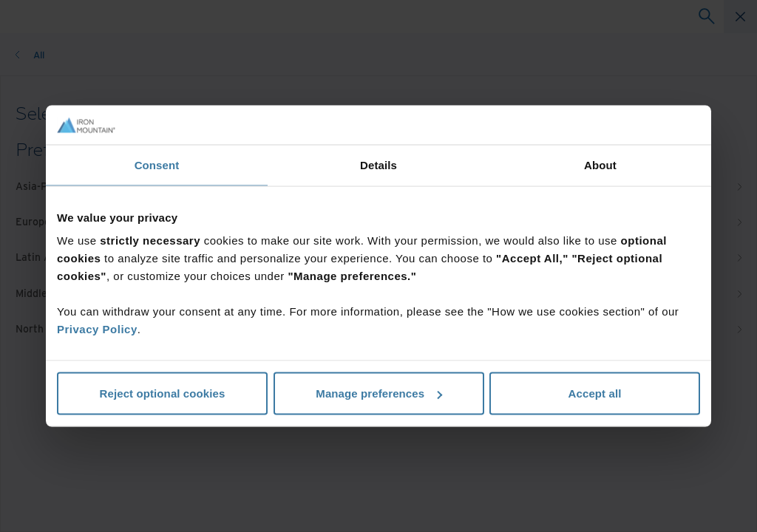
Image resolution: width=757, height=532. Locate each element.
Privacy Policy (97, 329)
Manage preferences (379, 393)
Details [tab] (378, 164)
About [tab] (600, 164)
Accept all (595, 393)
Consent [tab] (157, 164)
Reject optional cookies (163, 393)
